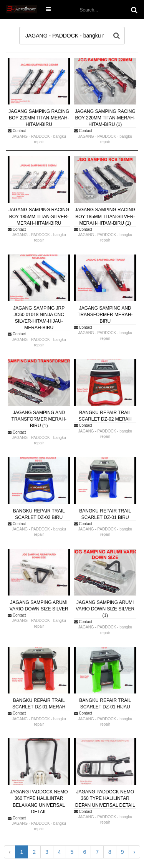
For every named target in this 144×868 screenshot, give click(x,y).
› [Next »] (135, 852)
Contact (17, 131)
